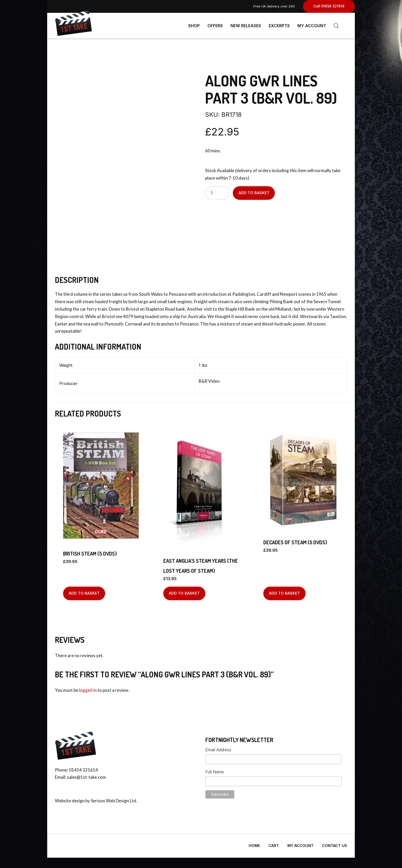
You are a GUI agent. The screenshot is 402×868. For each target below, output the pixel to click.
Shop (194, 26)
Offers (215, 26)
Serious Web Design (110, 799)
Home (254, 844)
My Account (312, 26)
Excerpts (279, 26)
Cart (274, 844)
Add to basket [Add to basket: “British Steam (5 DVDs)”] (84, 591)
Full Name (215, 770)
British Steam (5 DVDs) (90, 551)
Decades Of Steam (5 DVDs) (295, 540)
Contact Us (335, 844)
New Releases (246, 26)
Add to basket (254, 191)
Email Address (218, 748)
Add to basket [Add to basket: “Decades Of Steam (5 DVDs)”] (284, 591)
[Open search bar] (336, 26)
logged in (88, 688)
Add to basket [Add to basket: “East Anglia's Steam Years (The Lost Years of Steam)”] (184, 591)
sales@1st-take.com (87, 775)
